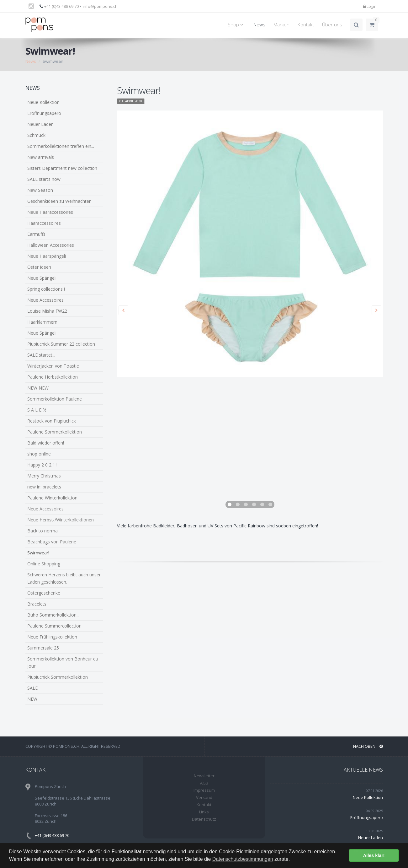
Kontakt (306, 25)
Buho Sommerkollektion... (53, 615)
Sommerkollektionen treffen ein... (61, 146)
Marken (281, 25)
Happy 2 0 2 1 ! (42, 465)
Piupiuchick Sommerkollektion (58, 677)
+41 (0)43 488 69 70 (61, 6)
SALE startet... (41, 355)
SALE (32, 688)
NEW (32, 699)
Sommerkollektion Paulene (55, 399)
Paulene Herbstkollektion (53, 377)
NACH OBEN (368, 746)
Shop (236, 25)
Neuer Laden (40, 124)
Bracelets (37, 604)
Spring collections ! (46, 289)
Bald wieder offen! (46, 443)
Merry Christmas (44, 476)
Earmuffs (36, 234)
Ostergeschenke (44, 593)
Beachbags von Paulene (52, 542)
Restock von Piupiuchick (52, 421)
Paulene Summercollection (54, 626)
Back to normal (43, 531)
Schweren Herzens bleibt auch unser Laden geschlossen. (64, 578)
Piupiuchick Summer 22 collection (61, 344)
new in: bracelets (44, 487)
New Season (40, 190)
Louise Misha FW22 (47, 311)
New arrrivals (41, 157)
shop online (39, 454)
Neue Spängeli (42, 278)
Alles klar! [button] (374, 855)
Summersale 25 (43, 648)
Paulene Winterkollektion (52, 498)
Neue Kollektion (43, 102)
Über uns (332, 25)
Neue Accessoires (45, 300)
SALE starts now (44, 179)
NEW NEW (38, 388)
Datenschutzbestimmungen (243, 859)
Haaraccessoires (44, 223)
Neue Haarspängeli (47, 256)
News (259, 25)
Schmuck (36, 135)
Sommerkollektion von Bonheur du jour (63, 662)
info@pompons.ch (100, 6)
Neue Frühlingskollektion (52, 637)
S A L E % (37, 410)
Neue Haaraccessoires (50, 212)
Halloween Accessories (51, 245)
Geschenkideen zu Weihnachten (59, 201)
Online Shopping (44, 564)
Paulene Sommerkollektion (55, 432)
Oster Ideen (39, 267)
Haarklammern (42, 322)
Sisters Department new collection (62, 168)
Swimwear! (38, 553)
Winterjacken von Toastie (53, 366)
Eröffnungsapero (44, 113)
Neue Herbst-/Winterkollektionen (61, 520)
